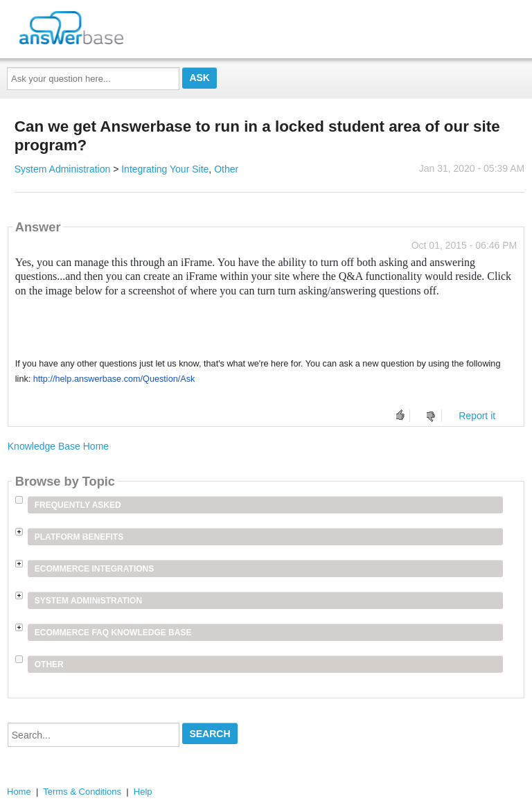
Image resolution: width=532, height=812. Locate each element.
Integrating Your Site (165, 169)
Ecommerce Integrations (94, 569)
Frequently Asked (78, 505)
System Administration (63, 169)
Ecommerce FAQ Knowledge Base (113, 633)
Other (226, 169)
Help (143, 792)
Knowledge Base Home (58, 446)
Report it (477, 416)
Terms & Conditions (82, 792)
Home (19, 792)
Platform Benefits (79, 537)
